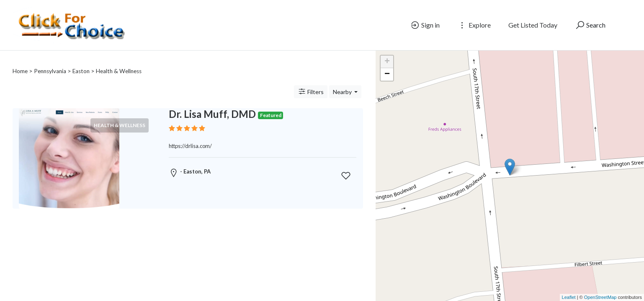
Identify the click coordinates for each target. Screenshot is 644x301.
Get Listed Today (533, 25)
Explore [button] (474, 25)
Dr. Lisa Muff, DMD (212, 104)
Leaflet (569, 297)
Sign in (425, 25)
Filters (311, 82)
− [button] (387, 74)
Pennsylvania (50, 61)
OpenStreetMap (600, 297)
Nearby (343, 82)
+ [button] (387, 62)
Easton (81, 61)
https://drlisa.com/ (190, 136)
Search (590, 25)
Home (20, 61)
